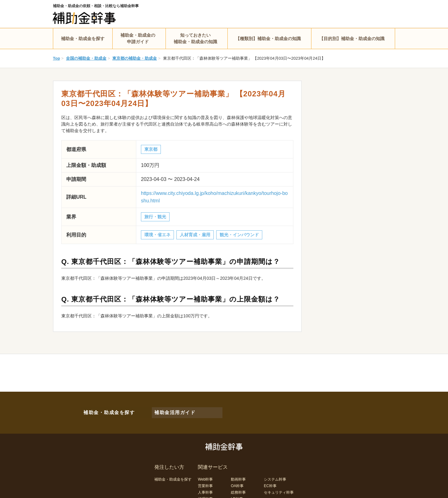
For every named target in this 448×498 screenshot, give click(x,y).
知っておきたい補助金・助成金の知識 (195, 38)
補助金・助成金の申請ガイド (138, 38)
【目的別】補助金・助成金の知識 (352, 39)
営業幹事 (205, 482)
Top (56, 58)
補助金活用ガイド (171, 410)
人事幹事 (205, 488)
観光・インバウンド (239, 235)
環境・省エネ (157, 235)
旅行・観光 (155, 217)
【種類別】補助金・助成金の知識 (268, 39)
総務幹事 (238, 488)
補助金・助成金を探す (83, 39)
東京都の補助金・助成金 (135, 58)
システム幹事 (275, 475)
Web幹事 (205, 475)
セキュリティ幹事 (279, 488)
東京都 (151, 149)
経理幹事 (205, 495)
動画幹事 (238, 475)
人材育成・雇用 (195, 235)
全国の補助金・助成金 (86, 58)
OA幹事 (237, 482)
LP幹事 (237, 495)
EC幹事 (270, 482)
